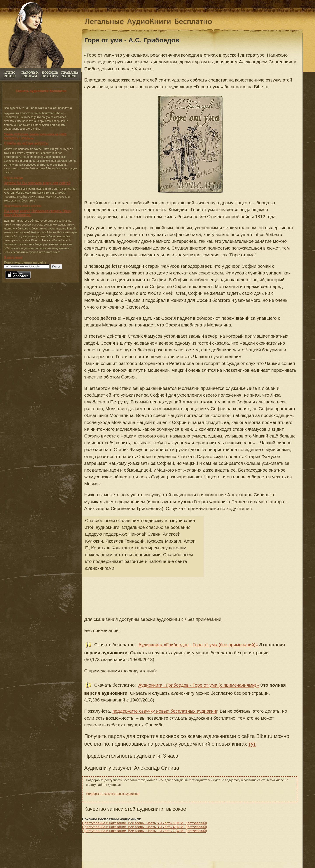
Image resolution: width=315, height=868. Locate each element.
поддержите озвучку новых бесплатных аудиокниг (165, 711)
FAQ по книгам (50, 74)
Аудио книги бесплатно (10, 74)
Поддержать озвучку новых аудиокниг (113, 794)
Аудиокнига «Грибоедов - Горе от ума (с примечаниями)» (199, 685)
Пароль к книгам (30, 74)
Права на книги (70, 74)
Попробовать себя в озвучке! (23, 206)
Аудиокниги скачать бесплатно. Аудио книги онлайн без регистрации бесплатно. (152, 22)
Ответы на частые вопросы (26, 143)
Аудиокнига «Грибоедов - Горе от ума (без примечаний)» (198, 645)
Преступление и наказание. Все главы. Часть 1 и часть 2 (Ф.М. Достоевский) (144, 831)
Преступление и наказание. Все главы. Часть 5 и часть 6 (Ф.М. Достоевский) (144, 823)
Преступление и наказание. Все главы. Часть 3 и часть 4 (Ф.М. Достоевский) (144, 827)
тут (252, 744)
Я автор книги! (13, 257)
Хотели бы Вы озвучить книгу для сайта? (37, 183)
